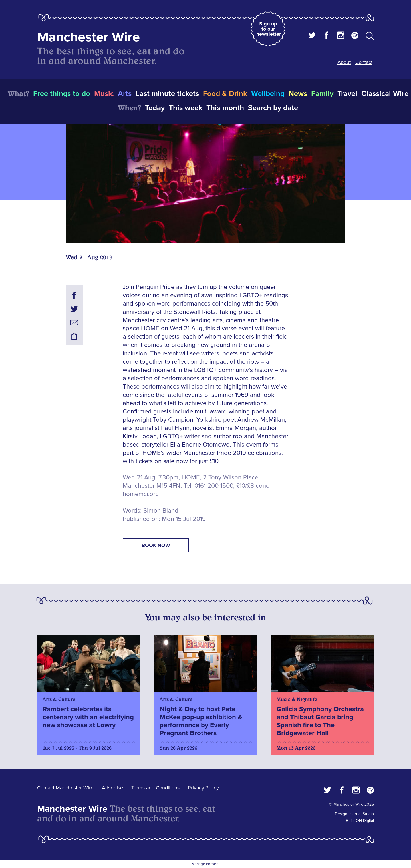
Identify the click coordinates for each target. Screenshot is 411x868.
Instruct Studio (361, 814)
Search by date (273, 108)
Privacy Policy (203, 788)
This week (186, 108)
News (298, 94)
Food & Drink (225, 94)
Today (155, 108)
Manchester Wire (88, 37)
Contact (364, 62)
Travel (347, 94)
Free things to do (62, 94)
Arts (125, 94)
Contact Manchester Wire (65, 788)
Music (104, 94)
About (344, 62)
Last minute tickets (167, 94)
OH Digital (365, 821)
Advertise (112, 788)
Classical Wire (385, 94)
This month (225, 108)
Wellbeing (268, 94)
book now (156, 545)
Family (322, 94)
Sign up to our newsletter (269, 29)
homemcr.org (141, 494)
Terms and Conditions (155, 788)
